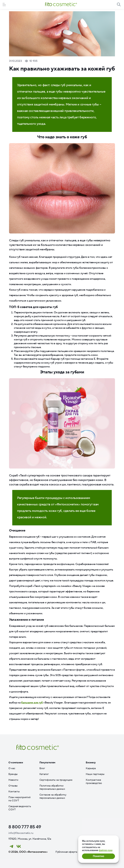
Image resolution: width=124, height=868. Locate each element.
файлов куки (106, 850)
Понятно (98, 856)
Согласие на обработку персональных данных (53, 796)
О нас (12, 768)
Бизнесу (91, 763)
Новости (13, 780)
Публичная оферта (66, 852)
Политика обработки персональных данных (52, 787)
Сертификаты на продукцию (56, 780)
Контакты (14, 792)
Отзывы (13, 786)
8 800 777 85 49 (25, 827)
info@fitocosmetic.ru (21, 833)
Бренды (13, 774)
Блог (42, 768)
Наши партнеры (95, 774)
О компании (16, 763)
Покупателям (47, 763)
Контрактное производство (94, 782)
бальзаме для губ (32, 703)
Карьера (91, 768)
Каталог (44, 774)
